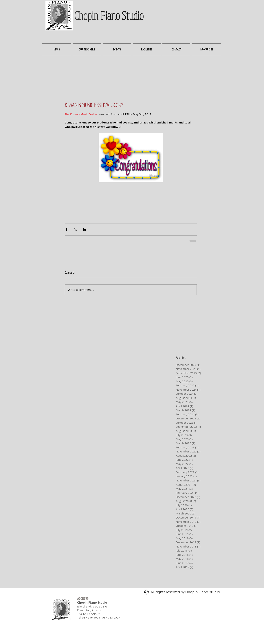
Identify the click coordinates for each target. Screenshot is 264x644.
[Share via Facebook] (66, 229)
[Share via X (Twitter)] (75, 229)
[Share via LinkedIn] (84, 229)
